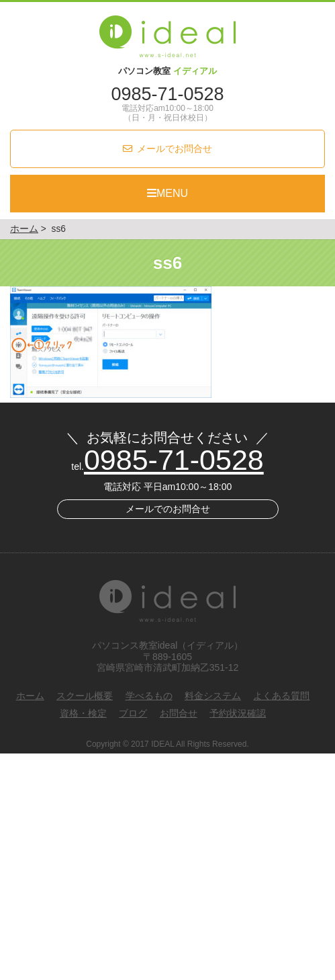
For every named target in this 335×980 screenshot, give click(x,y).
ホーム (30, 696)
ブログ (133, 713)
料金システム (213, 696)
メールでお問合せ (175, 149)
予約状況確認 (238, 713)
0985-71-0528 (167, 94)
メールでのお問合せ (168, 509)
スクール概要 (85, 696)
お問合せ (179, 713)
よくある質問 (281, 696)
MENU (167, 193)
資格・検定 (83, 713)
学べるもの (149, 696)
